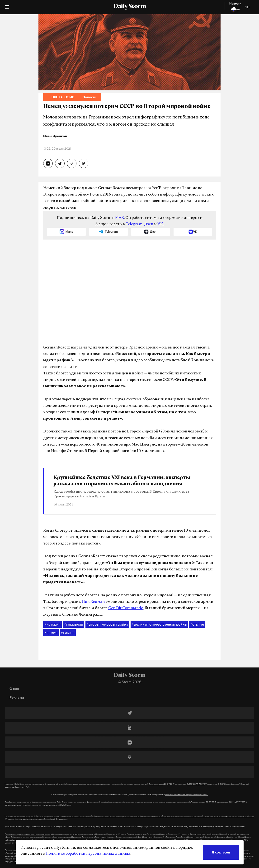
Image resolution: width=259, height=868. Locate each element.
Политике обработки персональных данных (88, 854)
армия (51, 633)
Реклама (17, 697)
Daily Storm (130, 7)
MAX (120, 218)
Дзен (149, 224)
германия (74, 624)
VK (160, 224)
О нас (14, 689)
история (52, 624)
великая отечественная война (159, 624)
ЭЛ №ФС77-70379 (196, 784)
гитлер (68, 633)
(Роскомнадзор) (156, 784)
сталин (197, 624)
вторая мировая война (107, 624)
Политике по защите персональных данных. (186, 794)
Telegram (134, 224)
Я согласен (221, 852)
